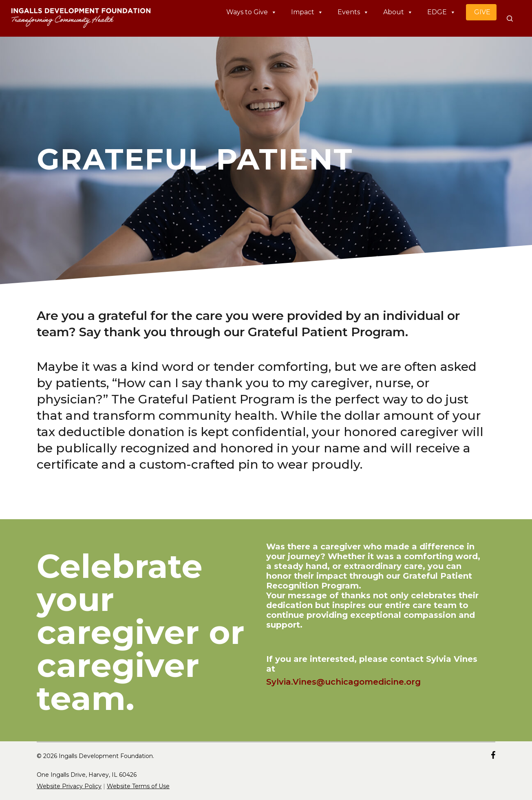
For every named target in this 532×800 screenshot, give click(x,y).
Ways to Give (252, 12)
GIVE (482, 12)
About (398, 12)
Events (353, 12)
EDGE (441, 12)
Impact (307, 12)
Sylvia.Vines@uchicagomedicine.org (343, 682)
